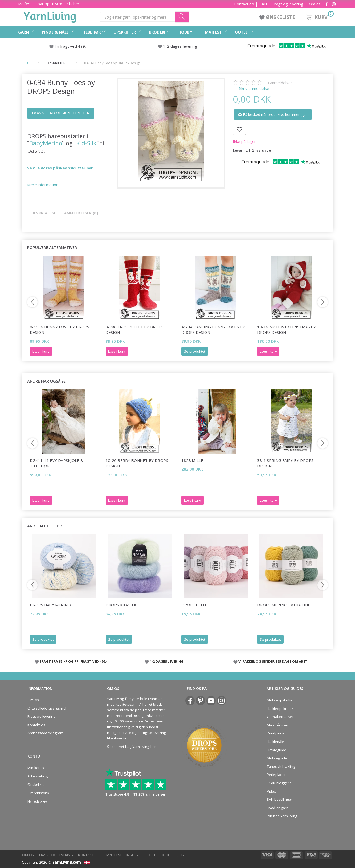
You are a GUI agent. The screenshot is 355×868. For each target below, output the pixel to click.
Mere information (43, 185)
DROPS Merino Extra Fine (284, 605)
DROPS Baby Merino (50, 605)
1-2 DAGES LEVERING (167, 661)
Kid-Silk (86, 143)
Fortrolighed (160, 855)
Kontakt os (244, 4)
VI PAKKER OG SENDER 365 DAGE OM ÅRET (273, 661)
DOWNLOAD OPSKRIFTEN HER (61, 113)
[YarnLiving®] (50, 16)
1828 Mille (192, 460)
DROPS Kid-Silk (121, 605)
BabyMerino (46, 143)
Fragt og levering (288, 4)
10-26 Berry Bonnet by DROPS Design (137, 463)
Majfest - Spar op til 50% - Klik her (49, 4)
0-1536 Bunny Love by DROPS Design (59, 330)
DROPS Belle (194, 605)
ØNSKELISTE (278, 17)
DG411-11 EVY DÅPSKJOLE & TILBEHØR (56, 463)
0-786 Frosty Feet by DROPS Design (134, 330)
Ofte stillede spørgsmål (47, 708)
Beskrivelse (44, 213)
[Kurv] (319, 16)
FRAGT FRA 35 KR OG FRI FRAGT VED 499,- (74, 661)
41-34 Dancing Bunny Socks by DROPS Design (213, 330)
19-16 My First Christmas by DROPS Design (287, 330)
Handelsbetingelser (123, 855)
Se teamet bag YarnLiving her (131, 747)
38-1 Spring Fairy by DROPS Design (285, 463)
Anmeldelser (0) (81, 213)
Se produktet (195, 351)
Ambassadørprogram (45, 733)
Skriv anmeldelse (254, 88)
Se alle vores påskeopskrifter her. (61, 168)
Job (181, 855)
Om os (315, 4)
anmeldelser (279, 83)
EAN (263, 4)
